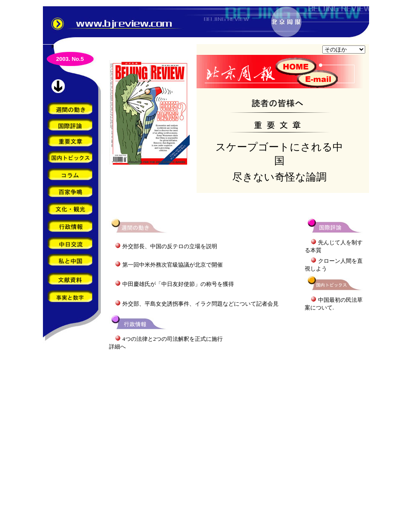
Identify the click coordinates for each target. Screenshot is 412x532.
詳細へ (117, 347)
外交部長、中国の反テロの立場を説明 (170, 246)
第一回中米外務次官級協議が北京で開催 (173, 265)
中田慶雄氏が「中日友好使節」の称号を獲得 (178, 284)
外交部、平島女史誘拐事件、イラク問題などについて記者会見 (200, 304)
